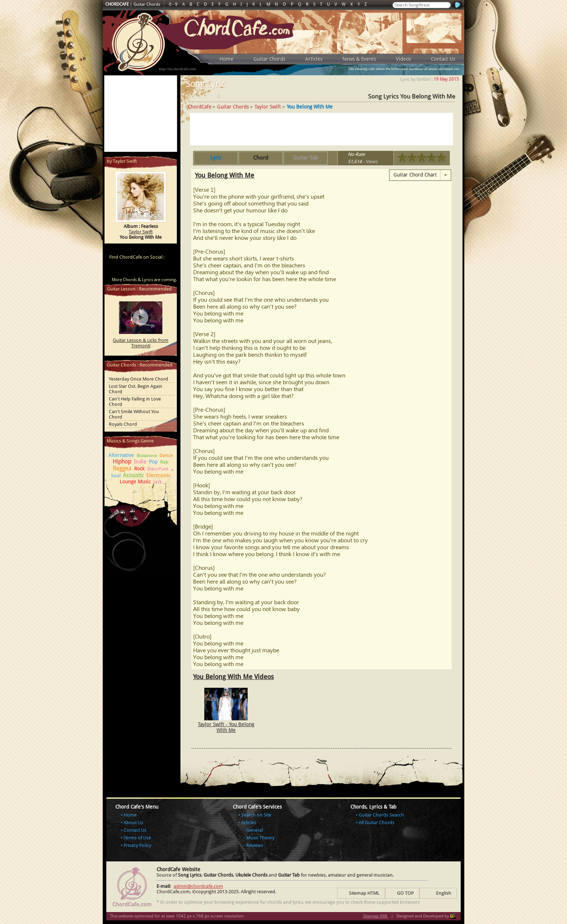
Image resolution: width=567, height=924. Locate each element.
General (255, 830)
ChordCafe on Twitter (141, 270)
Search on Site (256, 815)
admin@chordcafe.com (198, 886)
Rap (164, 462)
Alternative (121, 455)
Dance (166, 455)
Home (227, 59)
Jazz (157, 482)
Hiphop (122, 461)
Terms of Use (137, 838)
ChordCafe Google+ (155, 270)
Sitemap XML (376, 916)
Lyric (216, 158)
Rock (139, 469)
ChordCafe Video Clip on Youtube (114, 270)
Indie (140, 462)
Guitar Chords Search (381, 815)
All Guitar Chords (377, 823)
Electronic (159, 475)
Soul (116, 476)
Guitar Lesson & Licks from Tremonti (141, 343)
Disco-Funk (158, 469)
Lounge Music (135, 482)
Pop (153, 462)
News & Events (359, 59)
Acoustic (133, 475)
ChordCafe (200, 107)
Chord (261, 158)
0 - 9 (173, 4)
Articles (314, 59)
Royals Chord (123, 424)
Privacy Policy (137, 845)
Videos (404, 59)
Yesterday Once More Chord (138, 379)
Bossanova (147, 455)
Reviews (255, 845)
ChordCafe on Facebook (127, 270)
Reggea (122, 468)
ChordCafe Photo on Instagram (169, 270)
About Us (133, 823)
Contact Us (443, 59)
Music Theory (260, 838)
